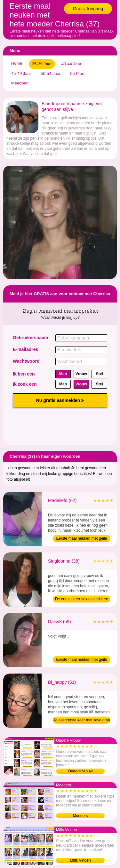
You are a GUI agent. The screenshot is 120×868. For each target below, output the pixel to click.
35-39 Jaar (42, 64)
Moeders (80, 816)
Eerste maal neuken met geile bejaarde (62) (82, 539)
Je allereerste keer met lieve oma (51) (82, 721)
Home (17, 63)
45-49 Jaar (21, 73)
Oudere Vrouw (80, 771)
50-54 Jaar (51, 73)
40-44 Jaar (71, 64)
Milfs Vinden (80, 860)
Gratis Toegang (88, 9)
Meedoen (20, 83)
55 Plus (77, 73)
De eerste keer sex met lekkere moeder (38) (82, 600)
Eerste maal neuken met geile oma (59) (82, 660)
